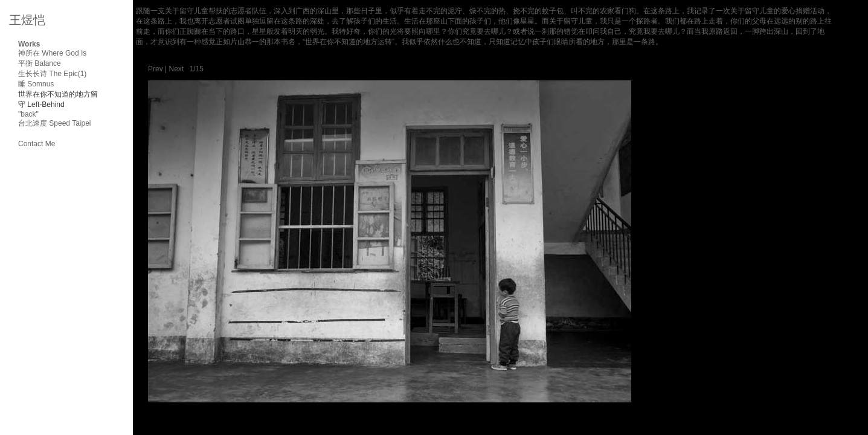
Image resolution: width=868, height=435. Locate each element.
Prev (156, 69)
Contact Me (37, 144)
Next (176, 69)
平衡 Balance (40, 63)
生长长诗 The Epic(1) (52, 74)
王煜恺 (27, 20)
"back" (28, 114)
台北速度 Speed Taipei (55, 123)
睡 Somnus (36, 84)
